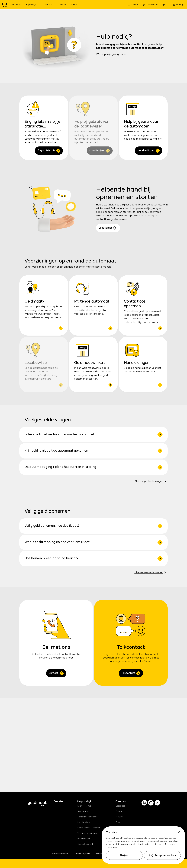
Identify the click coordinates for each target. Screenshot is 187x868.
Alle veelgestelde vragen (151, 481)
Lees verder (108, 228)
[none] (179, 832)
